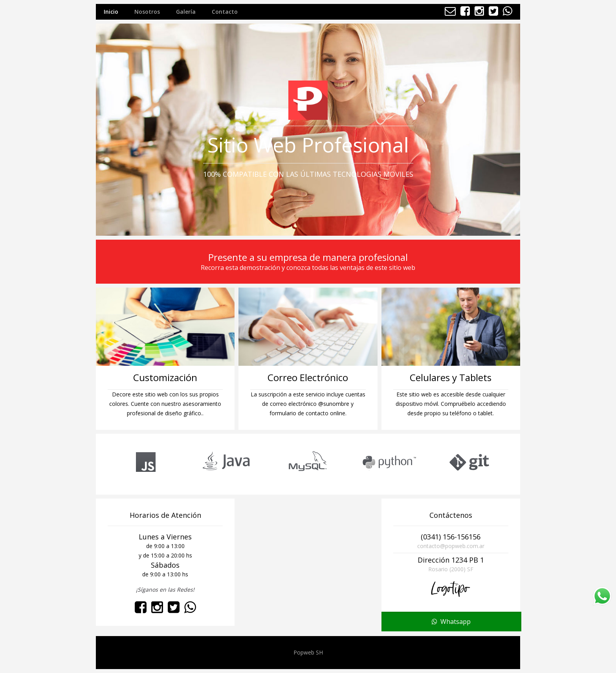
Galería (186, 12)
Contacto (225, 12)
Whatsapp (451, 622)
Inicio (111, 12)
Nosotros (147, 12)
